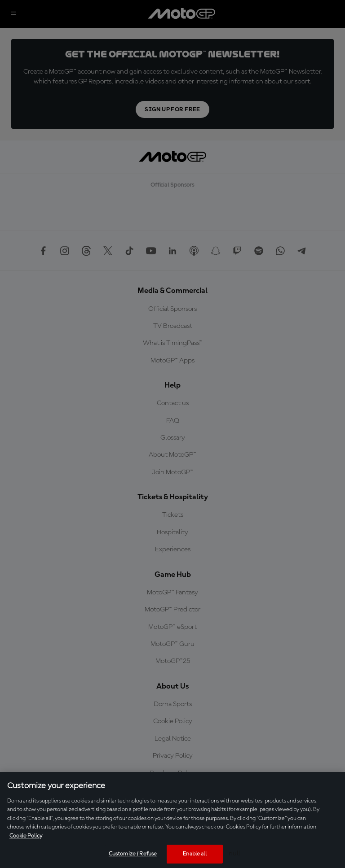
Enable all (195, 854)
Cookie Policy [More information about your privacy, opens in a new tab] (26, 836)
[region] (172, 820)
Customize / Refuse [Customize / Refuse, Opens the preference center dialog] (133, 854)
